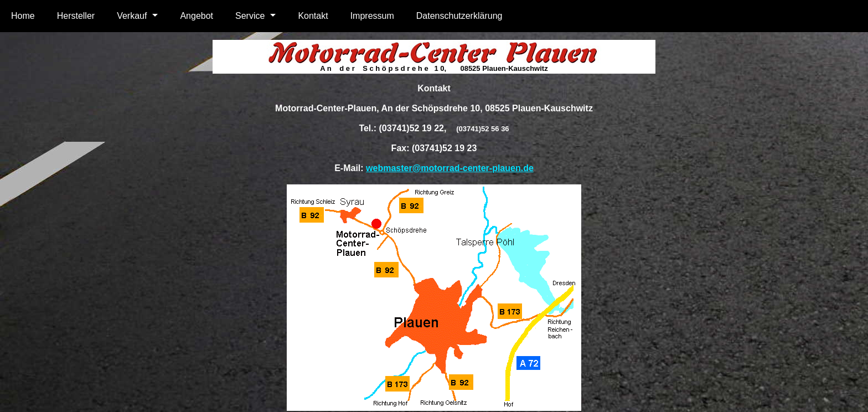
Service (250, 16)
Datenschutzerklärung (459, 16)
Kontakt (313, 16)
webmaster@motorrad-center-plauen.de (450, 168)
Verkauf (132, 16)
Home (23, 16)
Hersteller (76, 16)
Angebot (197, 16)
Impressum (372, 16)
